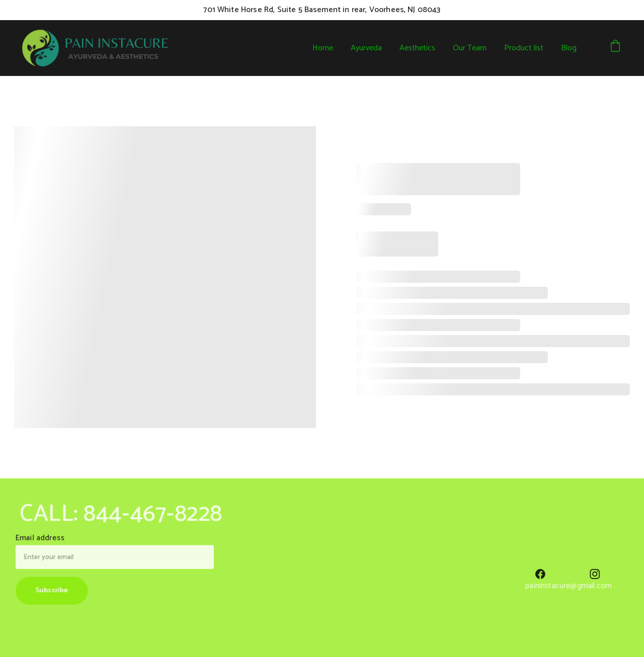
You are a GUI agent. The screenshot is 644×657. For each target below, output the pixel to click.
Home (323, 48)
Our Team (470, 48)
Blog (569, 48)
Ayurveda (366, 48)
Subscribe (54, 590)
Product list (524, 48)
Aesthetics (417, 48)
